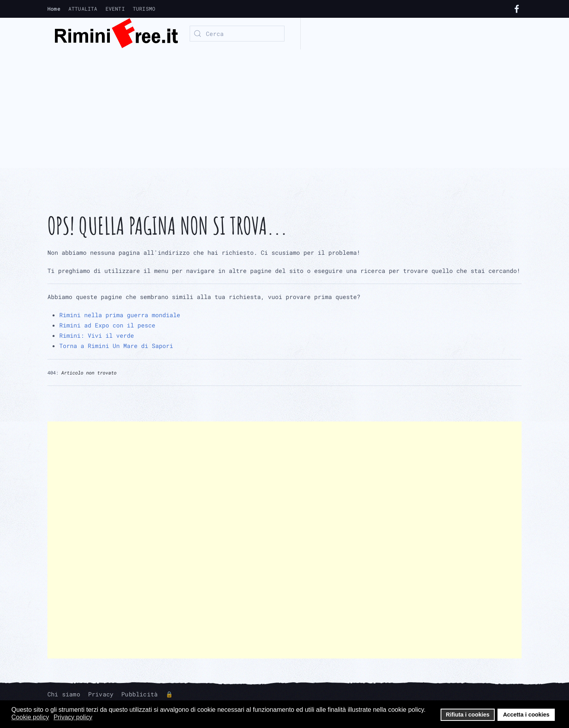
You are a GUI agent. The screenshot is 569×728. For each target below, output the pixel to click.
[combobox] (237, 34)
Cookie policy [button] (30, 717)
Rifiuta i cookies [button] (467, 715)
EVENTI (115, 9)
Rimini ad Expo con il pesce (107, 325)
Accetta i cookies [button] (526, 715)
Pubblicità (139, 694)
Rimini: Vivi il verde (97, 335)
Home (54, 9)
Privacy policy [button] (73, 717)
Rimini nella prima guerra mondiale (120, 315)
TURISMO (144, 9)
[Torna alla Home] (113, 34)
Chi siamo (64, 694)
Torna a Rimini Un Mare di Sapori (116, 346)
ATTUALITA (83, 9)
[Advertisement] (284, 109)
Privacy (101, 694)
